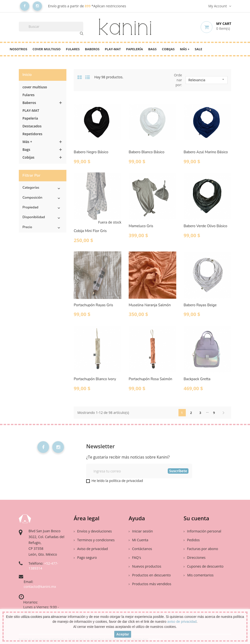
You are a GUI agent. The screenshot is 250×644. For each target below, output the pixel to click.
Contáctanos (140, 549)
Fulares (73, 49)
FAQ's (135, 557)
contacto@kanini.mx (40, 587)
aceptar (123, 634)
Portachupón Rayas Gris (93, 305)
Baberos (92, 49)
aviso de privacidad (182, 622)
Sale (199, 49)
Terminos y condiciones (94, 540)
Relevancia (207, 80)
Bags (152, 49)
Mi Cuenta (138, 540)
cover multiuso (47, 49)
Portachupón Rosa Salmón (150, 379)
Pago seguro (85, 557)
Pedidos (192, 540)
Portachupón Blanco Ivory (95, 379)
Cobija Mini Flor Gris (90, 231)
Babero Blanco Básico (146, 152)
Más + (185, 49)
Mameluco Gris (141, 226)
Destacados (32, 126)
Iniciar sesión (141, 531)
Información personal (202, 531)
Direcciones (195, 557)
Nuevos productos (145, 566)
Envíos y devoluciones (93, 531)
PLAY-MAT (113, 49)
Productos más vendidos (150, 584)
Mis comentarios (200, 575)
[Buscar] (51, 27)
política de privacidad (126, 481)
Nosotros (19, 49)
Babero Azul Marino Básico (206, 152)
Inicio (27, 75)
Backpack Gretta (197, 379)
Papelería (134, 49)
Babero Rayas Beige (200, 305)
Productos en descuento (150, 575)
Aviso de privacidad (91, 549)
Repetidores (32, 134)
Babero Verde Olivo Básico (205, 226)
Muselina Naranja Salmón (150, 305)
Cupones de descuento (203, 566)
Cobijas (168, 49)
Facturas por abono (201, 549)
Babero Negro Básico (91, 152)
